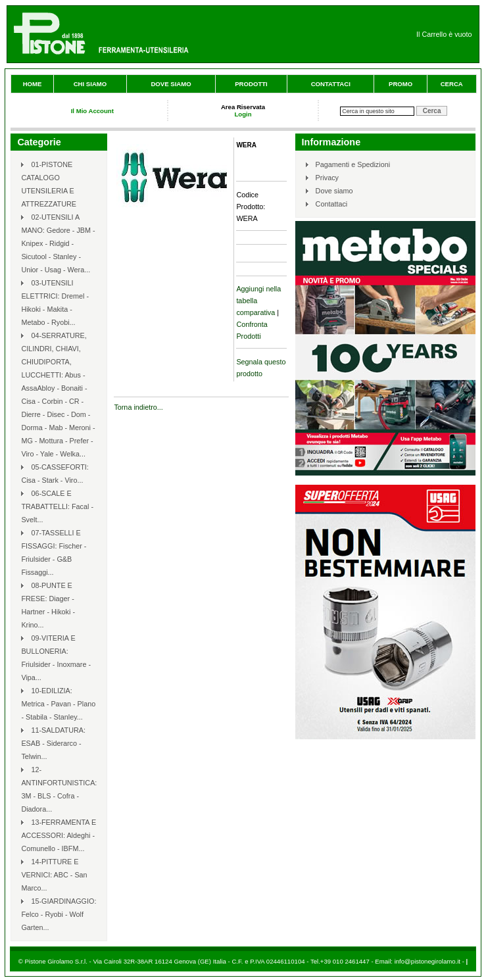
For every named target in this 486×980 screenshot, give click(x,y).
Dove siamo (171, 84)
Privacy (327, 178)
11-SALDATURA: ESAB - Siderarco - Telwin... (53, 743)
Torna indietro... (138, 407)
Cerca (452, 84)
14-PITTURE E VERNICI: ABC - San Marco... (54, 875)
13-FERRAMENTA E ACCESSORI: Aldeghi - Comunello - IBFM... (59, 835)
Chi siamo (90, 84)
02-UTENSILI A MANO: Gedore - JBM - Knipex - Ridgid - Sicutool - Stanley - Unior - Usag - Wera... (58, 243)
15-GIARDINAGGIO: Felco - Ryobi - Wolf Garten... (59, 914)
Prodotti (251, 84)
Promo (401, 84)
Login (243, 114)
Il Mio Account (92, 111)
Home (33, 84)
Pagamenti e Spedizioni (353, 164)
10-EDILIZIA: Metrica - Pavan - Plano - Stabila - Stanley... (58, 704)
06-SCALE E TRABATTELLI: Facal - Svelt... (57, 506)
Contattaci (331, 84)
